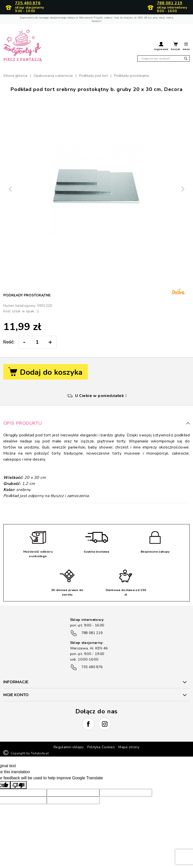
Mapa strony (129, 747)
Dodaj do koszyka (46, 372)
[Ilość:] (37, 342)
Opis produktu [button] (96, 423)
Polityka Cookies (101, 747)
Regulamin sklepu (69, 747)
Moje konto (16, 695)
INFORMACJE (16, 682)
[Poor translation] (18, 785)
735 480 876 (28, 3)
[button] (161, 47)
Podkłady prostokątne (27, 295)
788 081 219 (170, 3)
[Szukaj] (164, 58)
